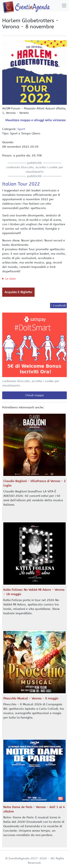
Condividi (59, 305)
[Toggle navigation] (64, 6)
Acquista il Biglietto (18, 292)
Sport (21, 129)
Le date (11, 279)
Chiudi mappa (34, 395)
